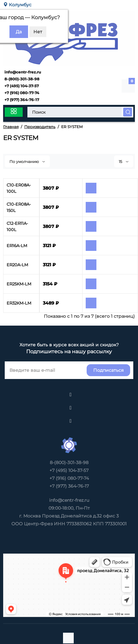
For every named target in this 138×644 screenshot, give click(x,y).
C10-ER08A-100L (19, 188)
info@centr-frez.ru (22, 72)
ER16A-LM (17, 246)
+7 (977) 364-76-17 (21, 100)
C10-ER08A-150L (19, 207)
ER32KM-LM (19, 303)
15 (124, 162)
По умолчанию (27, 162)
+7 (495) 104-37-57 (21, 86)
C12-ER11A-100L (17, 226)
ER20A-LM (17, 265)
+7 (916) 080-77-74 (21, 93)
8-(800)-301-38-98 (21, 79)
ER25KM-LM (19, 284)
